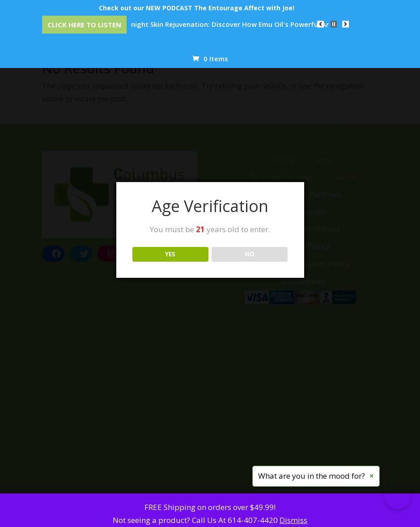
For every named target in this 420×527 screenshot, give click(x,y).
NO (250, 254)
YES (170, 254)
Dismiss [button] (293, 520)
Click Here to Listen (84, 25)
